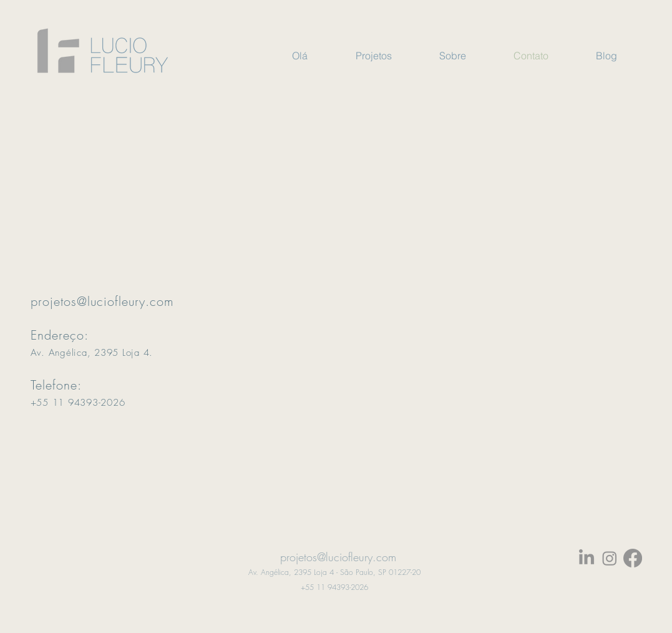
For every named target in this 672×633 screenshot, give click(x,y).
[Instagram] (610, 558)
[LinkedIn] (587, 558)
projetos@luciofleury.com (102, 301)
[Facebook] (633, 558)
